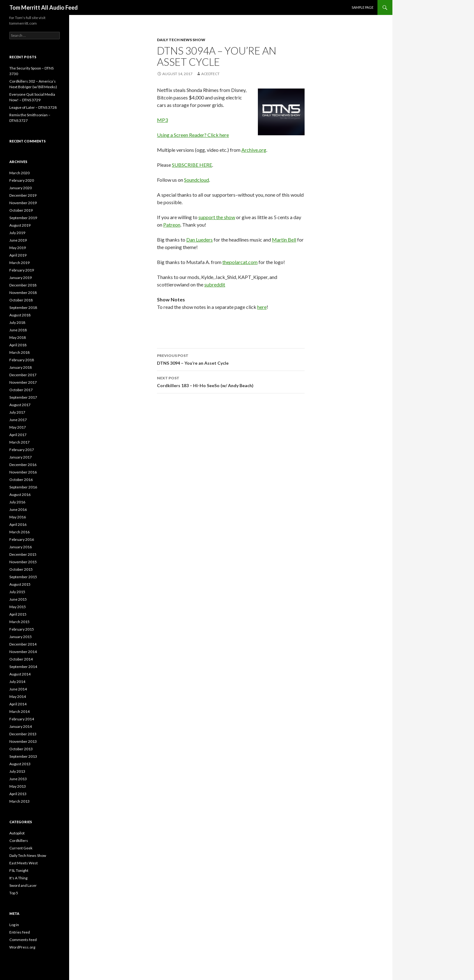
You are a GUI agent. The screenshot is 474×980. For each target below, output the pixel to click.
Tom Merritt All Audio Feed (44, 7)
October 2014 (21, 659)
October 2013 (21, 749)
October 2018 (21, 300)
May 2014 (18, 697)
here (262, 307)
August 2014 (20, 674)
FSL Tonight (19, 870)
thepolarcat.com (240, 262)
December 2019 (23, 195)
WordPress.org (22, 947)
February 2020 (22, 180)
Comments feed (23, 940)
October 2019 (21, 210)
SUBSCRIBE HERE (192, 165)
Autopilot (17, 833)
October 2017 (21, 390)
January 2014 (21, 726)
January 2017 (21, 457)
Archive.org (254, 150)
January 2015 (21, 637)
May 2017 (18, 427)
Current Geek (21, 848)
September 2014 (23, 667)
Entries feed (20, 932)
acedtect (210, 74)
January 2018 (21, 367)
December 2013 (23, 734)
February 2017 (22, 450)
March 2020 (19, 173)
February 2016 (22, 539)
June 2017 (18, 420)
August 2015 (20, 584)
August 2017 (20, 405)
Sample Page (363, 7)
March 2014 (19, 711)
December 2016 (23, 465)
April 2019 (18, 255)
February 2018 (22, 360)
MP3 (162, 120)
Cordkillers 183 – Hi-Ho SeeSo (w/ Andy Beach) (231, 381)
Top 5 (14, 893)
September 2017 (23, 397)
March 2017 (19, 442)
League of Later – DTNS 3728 (33, 107)
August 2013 (20, 764)
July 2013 (17, 771)
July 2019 (17, 233)
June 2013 (18, 779)
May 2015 (18, 607)
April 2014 (18, 704)
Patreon (172, 225)
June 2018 (18, 330)
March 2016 (19, 532)
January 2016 (21, 547)
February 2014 (22, 719)
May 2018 (18, 337)
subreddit (215, 284)
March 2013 (19, 801)
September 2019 (23, 218)
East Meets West (24, 863)
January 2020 (21, 188)
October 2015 (21, 569)
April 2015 (18, 614)
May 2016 (18, 517)
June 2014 (18, 689)
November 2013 (23, 741)
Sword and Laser (23, 885)
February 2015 (22, 629)
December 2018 (23, 285)
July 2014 (17, 682)
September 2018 (23, 307)
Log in (14, 925)
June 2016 (18, 509)
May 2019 (18, 248)
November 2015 (23, 562)
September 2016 (23, 487)
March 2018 (19, 352)
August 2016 (20, 495)
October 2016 (21, 480)
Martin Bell (284, 240)
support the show (217, 217)
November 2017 (23, 382)
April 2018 (18, 345)
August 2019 (20, 225)
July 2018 (17, 322)
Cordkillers (19, 841)
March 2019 (19, 263)
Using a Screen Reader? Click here (193, 135)
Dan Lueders (199, 240)
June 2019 (18, 240)
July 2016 (17, 502)
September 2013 (23, 756)
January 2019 (21, 278)
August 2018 (20, 315)
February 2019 (22, 270)
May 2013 (18, 786)
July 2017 (17, 412)
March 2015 (19, 622)
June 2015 (18, 599)
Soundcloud (197, 180)
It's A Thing (18, 878)
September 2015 (23, 577)
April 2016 (18, 524)
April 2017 (18, 435)
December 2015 (23, 554)
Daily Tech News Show (181, 40)
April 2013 (18, 794)
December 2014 (23, 644)
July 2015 (17, 592)
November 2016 (23, 472)
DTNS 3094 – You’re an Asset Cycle (231, 359)
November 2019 (23, 203)
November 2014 (23, 652)
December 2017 (23, 375)
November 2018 (23, 293)
